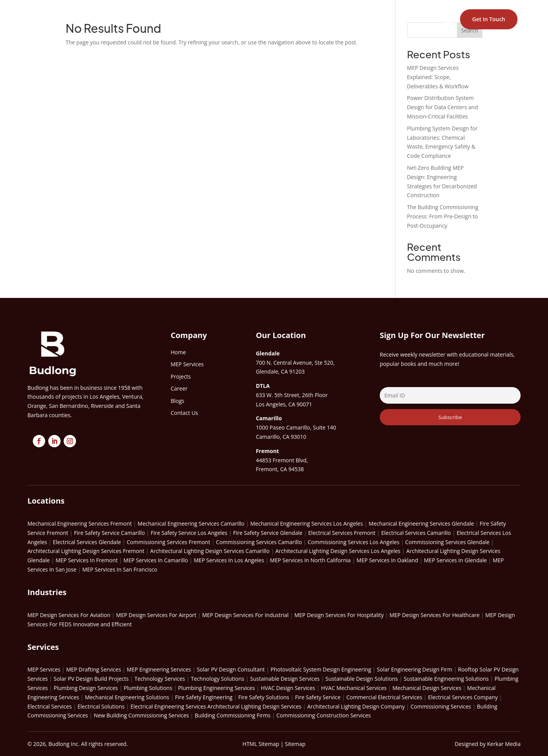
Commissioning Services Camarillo (259, 542)
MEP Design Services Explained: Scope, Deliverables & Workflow (438, 77)
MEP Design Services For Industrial (245, 615)
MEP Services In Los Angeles (229, 560)
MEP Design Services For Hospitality (339, 615)
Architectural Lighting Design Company (356, 706)
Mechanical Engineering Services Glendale (421, 523)
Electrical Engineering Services (168, 706)
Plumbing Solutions (148, 688)
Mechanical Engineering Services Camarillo (191, 523)
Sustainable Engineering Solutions (446, 679)
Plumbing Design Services (86, 688)
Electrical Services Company (463, 697)
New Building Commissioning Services (141, 715)
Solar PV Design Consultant (231, 669)
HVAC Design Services (288, 688)
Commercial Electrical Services (384, 697)
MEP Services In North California (310, 560)
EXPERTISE (267, 19)
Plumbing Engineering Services (216, 688)
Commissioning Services (441, 706)
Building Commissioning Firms (233, 715)
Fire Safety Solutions (264, 697)
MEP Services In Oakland (387, 560)
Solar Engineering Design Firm (415, 669)
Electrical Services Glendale (87, 542)
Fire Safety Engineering (204, 697)
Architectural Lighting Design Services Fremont (86, 551)
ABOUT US (226, 19)
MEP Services (44, 669)
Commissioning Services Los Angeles (353, 542)
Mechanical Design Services (427, 688)
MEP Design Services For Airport (156, 615)
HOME (193, 19)
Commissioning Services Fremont (168, 542)
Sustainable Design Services (285, 679)
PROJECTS (307, 19)
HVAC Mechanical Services (354, 688)
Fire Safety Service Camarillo (110, 533)
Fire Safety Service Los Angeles (189, 533)
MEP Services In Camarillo (156, 560)
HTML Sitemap (261, 744)
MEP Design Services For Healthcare (434, 615)
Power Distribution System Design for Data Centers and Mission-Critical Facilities (443, 107)
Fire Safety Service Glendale (268, 533)
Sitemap (295, 744)
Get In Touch (489, 19)
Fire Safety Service (318, 697)
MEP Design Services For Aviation (69, 615)
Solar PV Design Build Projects (91, 679)
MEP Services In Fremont (87, 560)
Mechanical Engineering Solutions (127, 697)
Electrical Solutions (101, 706)
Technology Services (160, 679)
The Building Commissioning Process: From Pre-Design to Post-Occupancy (443, 216)
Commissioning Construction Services (324, 715)
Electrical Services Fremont (342, 533)
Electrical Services (50, 706)
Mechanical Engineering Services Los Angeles (307, 523)
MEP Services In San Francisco (120, 569)
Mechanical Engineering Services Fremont (80, 523)
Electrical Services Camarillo (416, 533)
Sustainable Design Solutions (362, 679)
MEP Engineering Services (159, 669)
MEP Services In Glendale (456, 560)
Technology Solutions (218, 679)
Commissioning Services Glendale (447, 542)
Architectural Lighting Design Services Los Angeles (338, 551)
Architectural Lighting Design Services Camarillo (210, 551)
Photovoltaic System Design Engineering (321, 669)
